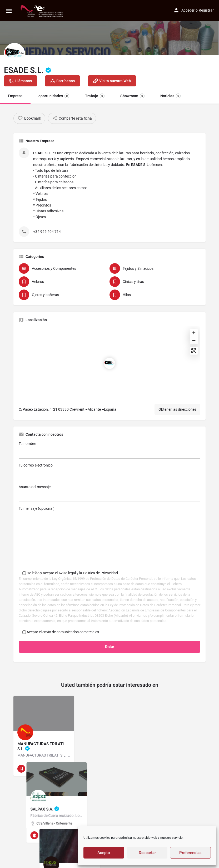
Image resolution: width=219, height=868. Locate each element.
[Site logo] (43, 11)
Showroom (132, 96)
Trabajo (95, 96)
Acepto (104, 853)
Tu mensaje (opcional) (109, 536)
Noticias (170, 96)
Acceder (188, 10)
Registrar (206, 10)
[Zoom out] (194, 340)
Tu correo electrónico (109, 472)
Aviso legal (68, 573)
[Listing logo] (14, 53)
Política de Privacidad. (101, 573)
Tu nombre (109, 450)
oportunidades (54, 96)
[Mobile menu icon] (9, 11)
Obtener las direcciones (177, 409)
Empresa (15, 96)
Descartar (147, 853)
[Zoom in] (194, 333)
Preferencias (190, 853)
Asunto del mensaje (109, 493)
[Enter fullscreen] (194, 351)
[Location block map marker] (109, 363)
